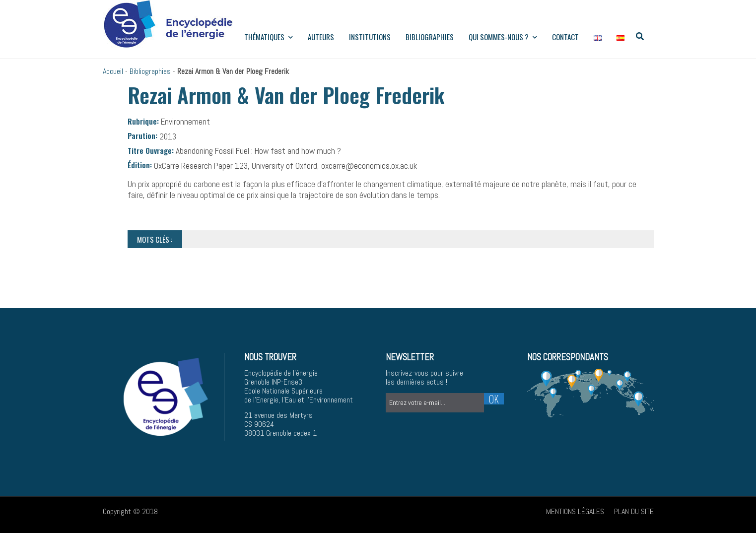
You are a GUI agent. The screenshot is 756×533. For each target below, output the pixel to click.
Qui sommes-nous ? (503, 37)
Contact (565, 37)
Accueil (113, 71)
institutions (370, 37)
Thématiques (269, 37)
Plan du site (634, 511)
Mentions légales (575, 511)
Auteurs (321, 37)
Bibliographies (430, 37)
